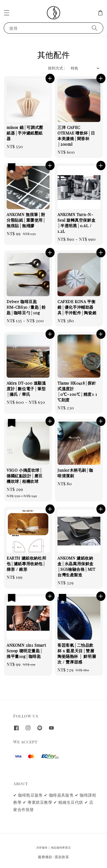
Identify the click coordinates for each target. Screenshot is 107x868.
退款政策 (62, 857)
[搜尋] (95, 28)
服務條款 (45, 857)
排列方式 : (57, 68)
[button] (7, 13)
